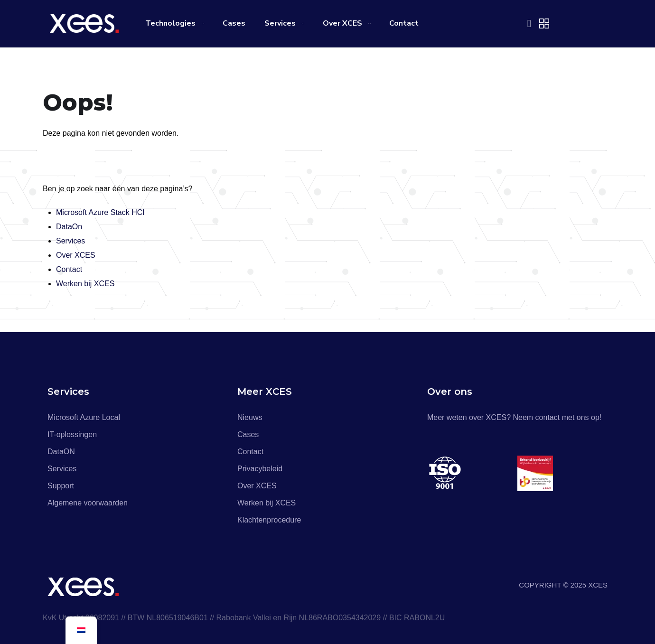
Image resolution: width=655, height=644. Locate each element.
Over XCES (342, 23)
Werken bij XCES (85, 284)
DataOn (69, 227)
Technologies (170, 23)
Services (280, 23)
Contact (404, 23)
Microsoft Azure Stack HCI (100, 212)
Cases (234, 23)
